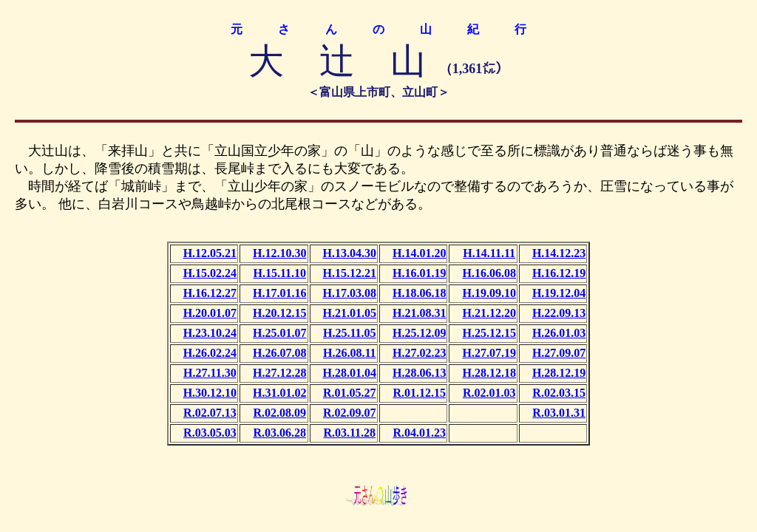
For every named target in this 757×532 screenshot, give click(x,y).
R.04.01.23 (419, 433)
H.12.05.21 (210, 253)
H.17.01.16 (279, 293)
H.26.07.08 (279, 353)
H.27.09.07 (559, 353)
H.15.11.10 (280, 273)
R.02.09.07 (350, 413)
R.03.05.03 (210, 433)
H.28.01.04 (350, 373)
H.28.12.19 (559, 373)
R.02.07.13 (210, 413)
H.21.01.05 (350, 313)
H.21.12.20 (489, 313)
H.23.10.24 (210, 333)
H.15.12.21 (350, 273)
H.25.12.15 (489, 333)
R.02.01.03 (489, 393)
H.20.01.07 (210, 313)
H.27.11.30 (210, 373)
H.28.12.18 (489, 373)
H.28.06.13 (419, 373)
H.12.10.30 (279, 253)
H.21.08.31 (419, 313)
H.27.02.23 (419, 353)
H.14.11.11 (489, 253)
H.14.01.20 (419, 253)
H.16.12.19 (559, 273)
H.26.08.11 (350, 353)
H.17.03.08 (350, 293)
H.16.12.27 (210, 293)
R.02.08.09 (280, 413)
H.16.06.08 (489, 273)
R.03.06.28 (280, 433)
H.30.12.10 (210, 393)
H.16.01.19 (419, 273)
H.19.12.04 (559, 293)
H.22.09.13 (559, 313)
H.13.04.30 (350, 253)
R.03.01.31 (559, 413)
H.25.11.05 (350, 333)
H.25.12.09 (419, 333)
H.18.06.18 (419, 293)
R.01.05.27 (350, 393)
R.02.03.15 (559, 393)
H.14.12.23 (559, 253)
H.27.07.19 (489, 353)
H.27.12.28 (279, 373)
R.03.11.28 (349, 433)
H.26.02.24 (210, 353)
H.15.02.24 (210, 273)
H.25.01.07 (279, 333)
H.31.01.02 (279, 393)
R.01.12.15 (419, 393)
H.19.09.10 (489, 293)
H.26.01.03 (559, 333)
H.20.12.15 (279, 313)
